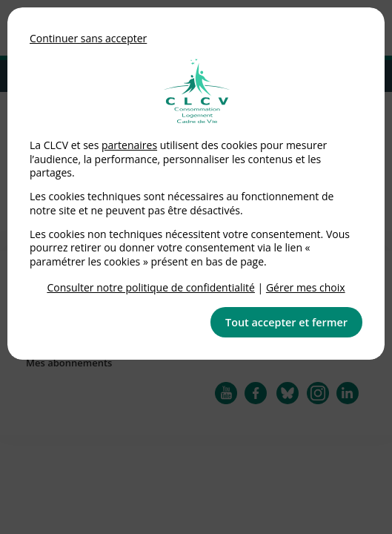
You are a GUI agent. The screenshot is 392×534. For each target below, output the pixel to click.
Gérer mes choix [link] (306, 287)
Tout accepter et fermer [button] (286, 322)
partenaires (129, 145)
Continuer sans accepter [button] (88, 38)
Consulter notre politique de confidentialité (151, 287)
